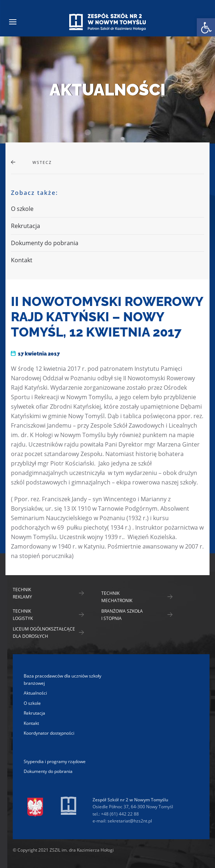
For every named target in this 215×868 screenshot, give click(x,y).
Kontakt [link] (22, 260)
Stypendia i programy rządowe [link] (55, 761)
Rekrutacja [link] (26, 226)
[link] (206, 27)
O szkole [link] (22, 209)
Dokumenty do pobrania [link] (45, 243)
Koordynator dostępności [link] (49, 733)
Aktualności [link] (35, 693)
